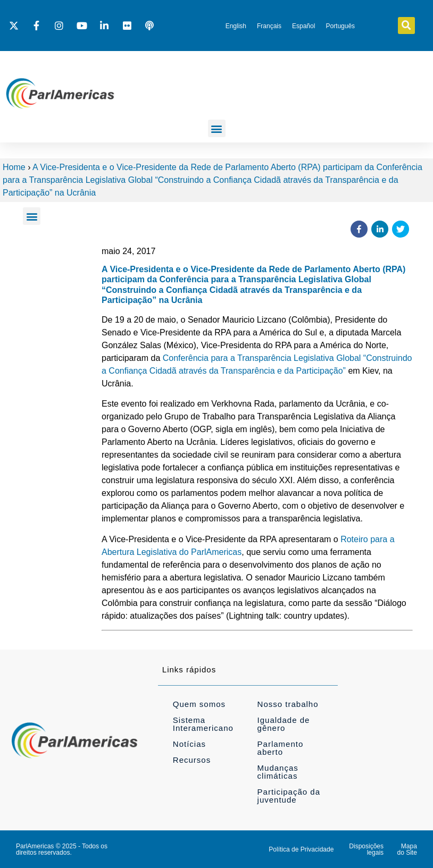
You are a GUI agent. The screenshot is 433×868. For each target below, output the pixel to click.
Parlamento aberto (281, 748)
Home (14, 167)
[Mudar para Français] (269, 26)
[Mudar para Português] (340, 26)
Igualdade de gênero (284, 724)
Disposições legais (366, 849)
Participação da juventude (289, 796)
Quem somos (199, 704)
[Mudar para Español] (303, 26)
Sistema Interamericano (203, 724)
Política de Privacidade (301, 849)
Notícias (189, 744)
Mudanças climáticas (278, 772)
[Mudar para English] (236, 26)
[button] (406, 26)
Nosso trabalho (288, 704)
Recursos (192, 760)
